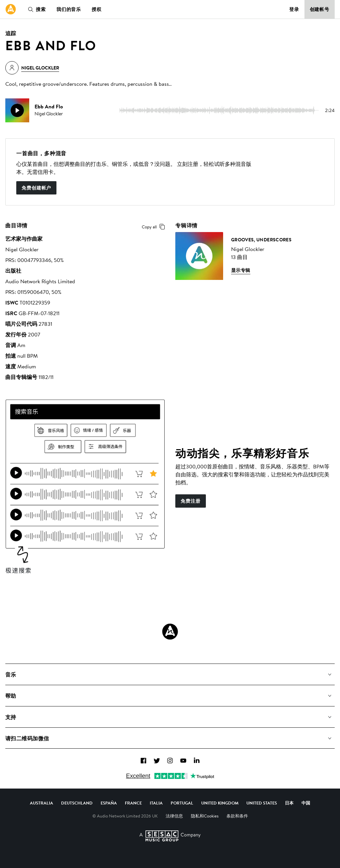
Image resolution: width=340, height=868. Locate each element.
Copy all (155, 227)
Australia (42, 803)
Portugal (182, 803)
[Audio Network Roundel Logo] (170, 632)
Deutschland (77, 803)
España (109, 803)
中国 (306, 803)
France (133, 803)
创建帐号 (320, 9)
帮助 (11, 696)
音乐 (11, 675)
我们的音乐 (69, 9)
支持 (11, 717)
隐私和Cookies (205, 816)
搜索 (36, 9)
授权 (97, 9)
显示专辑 (241, 270)
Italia (156, 803)
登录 (294, 9)
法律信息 (174, 816)
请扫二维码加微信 (27, 738)
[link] (11, 9)
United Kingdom (220, 803)
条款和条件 (237, 816)
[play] (17, 110)
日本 (289, 803)
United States (262, 803)
